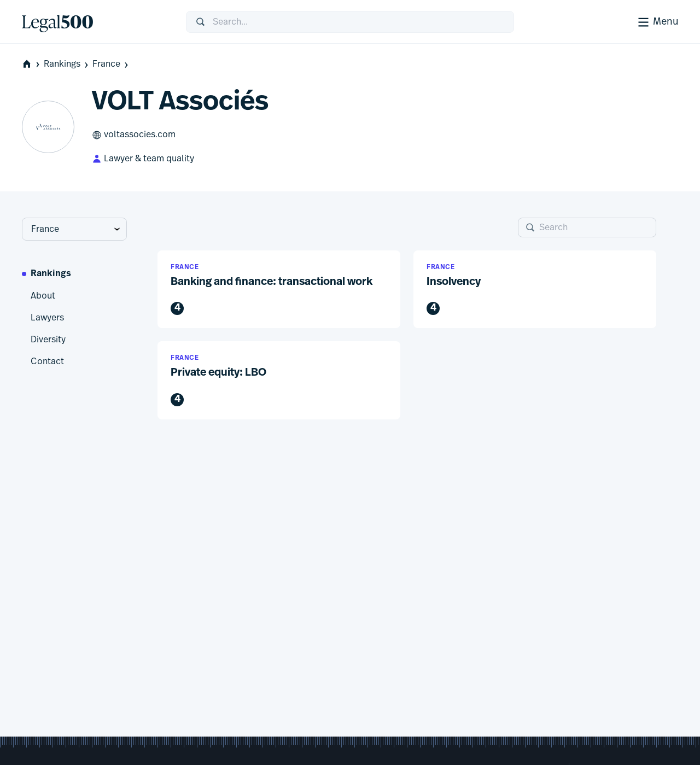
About (43, 296)
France (111, 64)
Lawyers (47, 318)
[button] (279, 290)
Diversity (48, 340)
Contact (47, 361)
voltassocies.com (134, 135)
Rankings (67, 64)
